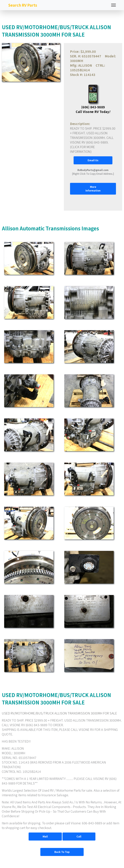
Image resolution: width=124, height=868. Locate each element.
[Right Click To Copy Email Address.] (93, 172)
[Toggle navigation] (113, 5)
